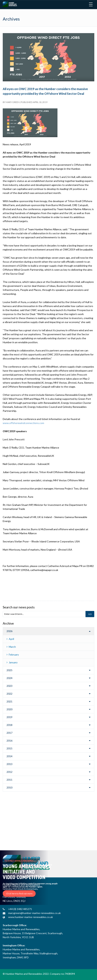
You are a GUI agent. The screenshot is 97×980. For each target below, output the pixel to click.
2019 (9, 717)
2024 (9, 678)
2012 (9, 772)
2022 (9, 694)
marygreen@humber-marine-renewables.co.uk (34, 913)
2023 (9, 686)
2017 (9, 733)
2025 (9, 670)
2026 (9, 631)
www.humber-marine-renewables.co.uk (31, 917)
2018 (9, 725)
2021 (9, 701)
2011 (9, 780)
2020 (9, 709)
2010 (9, 787)
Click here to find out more (19, 894)
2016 (9, 741)
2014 (9, 756)
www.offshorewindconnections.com (23, 423)
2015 (9, 748)
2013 (9, 764)
